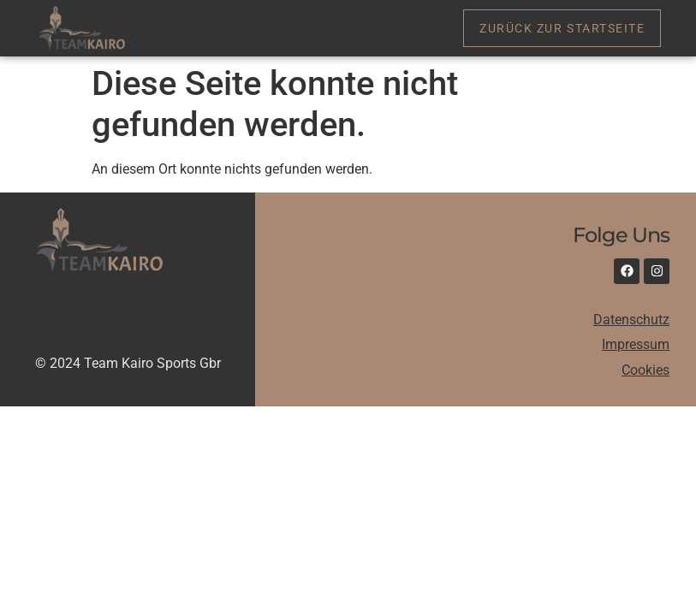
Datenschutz (631, 320)
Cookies (645, 370)
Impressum (636, 344)
